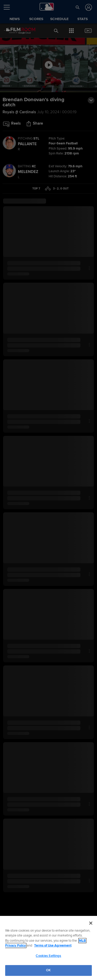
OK (48, 970)
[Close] (91, 923)
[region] (48, 948)
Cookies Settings (48, 956)
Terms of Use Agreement (53, 946)
